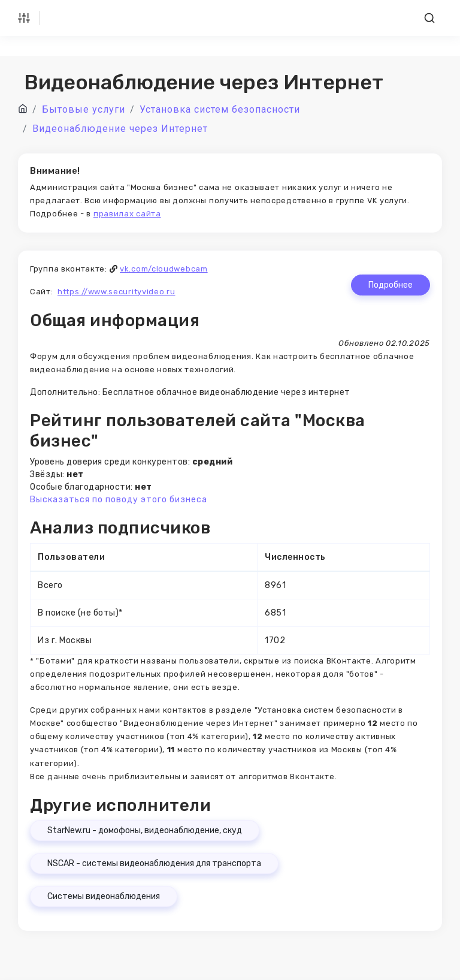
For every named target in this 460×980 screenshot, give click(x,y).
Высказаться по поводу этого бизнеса (119, 500)
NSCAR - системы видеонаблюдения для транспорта (154, 863)
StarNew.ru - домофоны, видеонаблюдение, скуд (145, 830)
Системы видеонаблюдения (104, 896)
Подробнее (391, 285)
